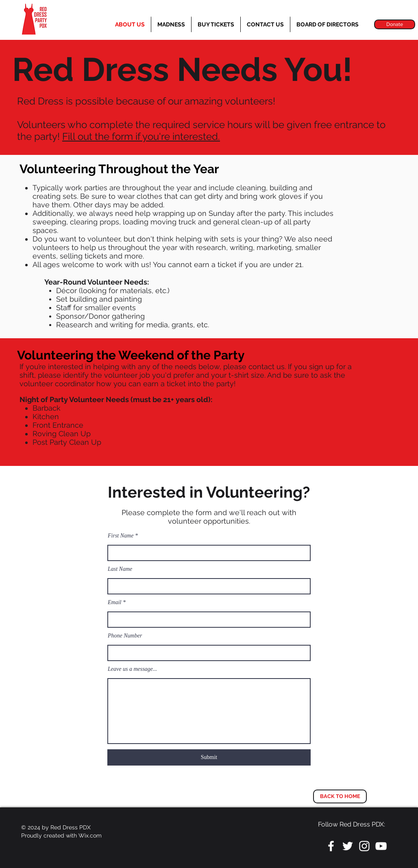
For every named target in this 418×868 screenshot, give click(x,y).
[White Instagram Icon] (364, 846)
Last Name (120, 569)
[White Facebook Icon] (331, 846)
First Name (121, 536)
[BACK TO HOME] (340, 796)
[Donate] (395, 24)
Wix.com (90, 835)
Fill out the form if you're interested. (141, 136)
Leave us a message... (132, 669)
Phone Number (125, 636)
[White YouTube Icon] (381, 846)
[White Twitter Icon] (348, 846)
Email (114, 603)
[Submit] (209, 757)
